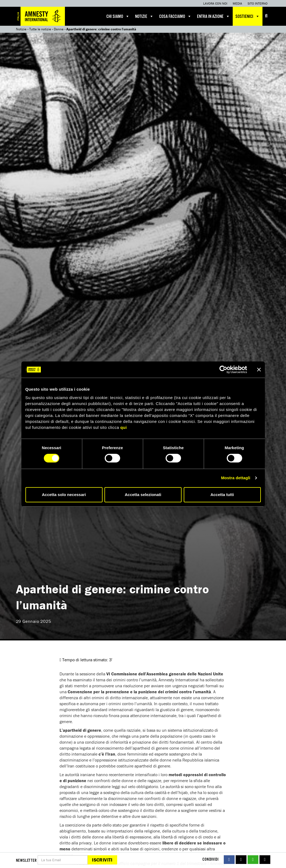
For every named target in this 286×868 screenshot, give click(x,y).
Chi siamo (118, 16)
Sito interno (258, 3)
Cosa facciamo (175, 16)
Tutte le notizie (40, 29)
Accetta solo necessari (64, 495)
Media (237, 3)
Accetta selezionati (143, 495)
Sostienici (248, 16)
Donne (59, 29)
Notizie (144, 16)
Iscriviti (102, 860)
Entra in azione (213, 16)
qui (124, 427)
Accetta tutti (222, 495)
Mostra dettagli (236, 478)
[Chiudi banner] (259, 370)
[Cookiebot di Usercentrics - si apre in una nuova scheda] (223, 370)
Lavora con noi (215, 3)
